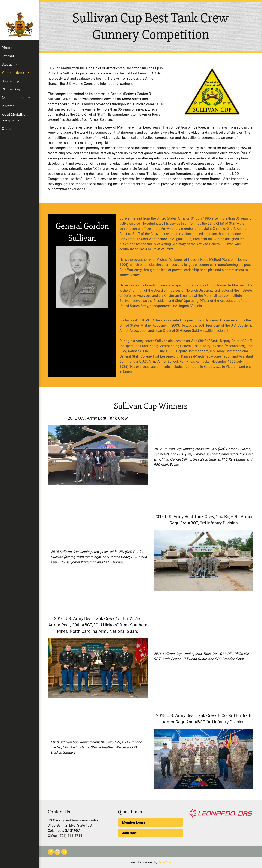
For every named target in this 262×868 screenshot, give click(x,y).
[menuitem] (20, 48)
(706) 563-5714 (70, 836)
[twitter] (57, 852)
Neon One (164, 862)
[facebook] (51, 852)
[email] (64, 852)
